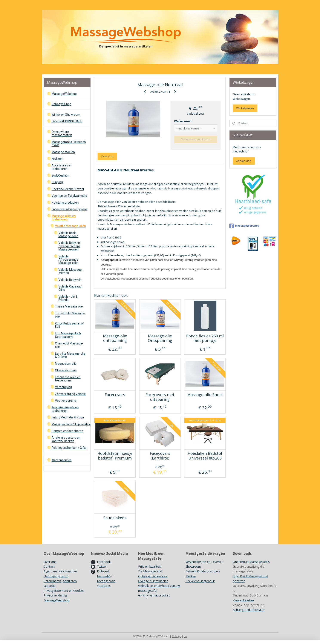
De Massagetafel (150, 571)
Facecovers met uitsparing (160, 397)
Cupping (57, 182)
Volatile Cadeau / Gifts (70, 288)
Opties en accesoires (153, 576)
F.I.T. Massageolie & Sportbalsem (68, 335)
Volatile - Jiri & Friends (68, 298)
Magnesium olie (66, 364)
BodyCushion (60, 175)
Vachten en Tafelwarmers (69, 196)
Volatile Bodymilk (70, 280)
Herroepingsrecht (56, 576)
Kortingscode (106, 581)
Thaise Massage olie (69, 306)
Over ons (50, 562)
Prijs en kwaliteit (149, 566)
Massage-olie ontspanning (115, 338)
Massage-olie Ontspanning (160, 338)
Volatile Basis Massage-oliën (68, 234)
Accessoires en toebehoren (62, 167)
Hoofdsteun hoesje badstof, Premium (115, 456)
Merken (191, 576)
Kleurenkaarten (243, 600)
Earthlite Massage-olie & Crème (70, 355)
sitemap (177, 636)
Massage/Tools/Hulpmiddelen (71, 424)
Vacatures (104, 586)
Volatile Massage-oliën (70, 226)
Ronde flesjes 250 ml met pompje (205, 338)
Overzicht (107, 156)
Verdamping (63, 387)
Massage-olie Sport (205, 395)
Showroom (193, 566)
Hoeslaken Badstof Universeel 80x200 (205, 456)
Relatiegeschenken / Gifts (69, 448)
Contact (49, 566)
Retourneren (52, 581)
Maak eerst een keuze (196, 139)
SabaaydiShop (61, 104)
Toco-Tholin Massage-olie (70, 315)
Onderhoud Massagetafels (251, 562)
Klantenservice (62, 460)
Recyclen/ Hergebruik (200, 581)
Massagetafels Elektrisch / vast (69, 144)
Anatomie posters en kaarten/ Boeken (66, 439)
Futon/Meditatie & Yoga (68, 417)
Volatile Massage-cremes (71, 271)
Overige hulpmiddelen (153, 581)
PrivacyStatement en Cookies (64, 591)
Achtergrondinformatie (249, 610)
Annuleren (70, 581)
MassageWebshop (64, 94)
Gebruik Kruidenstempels (203, 571)
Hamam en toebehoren (67, 431)
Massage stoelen (63, 152)
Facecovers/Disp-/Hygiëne (70, 209)
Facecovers (115, 395)
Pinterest (103, 571)
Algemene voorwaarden (60, 571)
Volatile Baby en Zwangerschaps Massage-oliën (69, 246)
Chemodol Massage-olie (69, 345)
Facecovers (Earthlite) (160, 456)
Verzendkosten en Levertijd (204, 562)
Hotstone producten (65, 203)
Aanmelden (244, 161)
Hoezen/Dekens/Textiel (68, 189)
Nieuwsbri (104, 576)
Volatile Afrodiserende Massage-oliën (68, 260)
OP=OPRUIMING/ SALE (67, 121)
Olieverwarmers (66, 370)
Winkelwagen (245, 108)
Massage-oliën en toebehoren (64, 217)
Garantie (50, 586)
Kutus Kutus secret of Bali (70, 325)
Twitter (102, 566)
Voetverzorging (66, 401)
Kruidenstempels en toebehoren (65, 409)
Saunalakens (115, 518)
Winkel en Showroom (66, 115)
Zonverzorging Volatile (70, 394)
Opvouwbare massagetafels (62, 133)
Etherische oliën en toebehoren (68, 379)
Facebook (104, 562)
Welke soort (183, 121)
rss (186, 636)
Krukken (57, 159)
